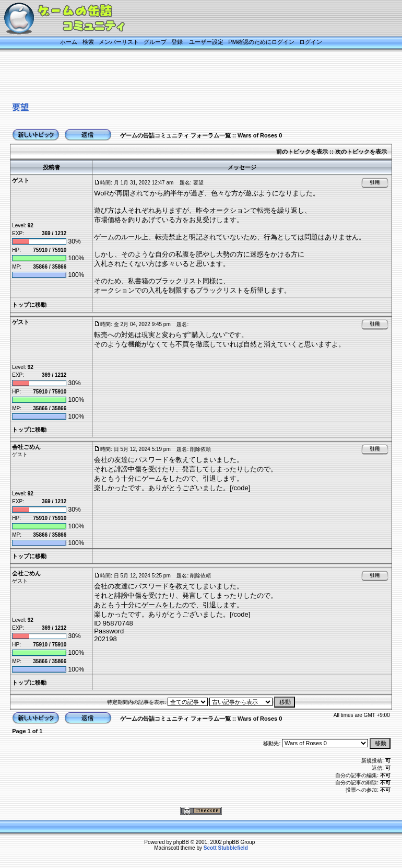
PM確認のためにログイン (261, 42)
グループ (155, 42)
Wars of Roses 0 (260, 135)
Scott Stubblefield (226, 848)
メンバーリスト (119, 42)
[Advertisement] (190, 77)
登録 (177, 42)
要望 (20, 107)
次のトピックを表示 (361, 152)
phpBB (181, 842)
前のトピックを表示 (302, 152)
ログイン (311, 42)
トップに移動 (29, 305)
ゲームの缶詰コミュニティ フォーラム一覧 (175, 135)
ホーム (69, 42)
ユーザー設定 (206, 42)
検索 (88, 42)
